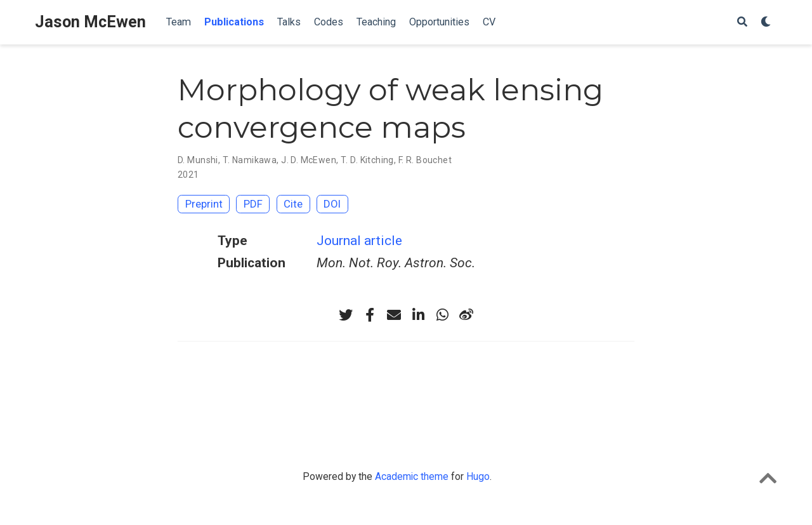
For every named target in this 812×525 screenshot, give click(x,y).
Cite (293, 204)
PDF (253, 204)
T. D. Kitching (367, 160)
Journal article (359, 241)
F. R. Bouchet (425, 160)
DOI (332, 204)
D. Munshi (198, 160)
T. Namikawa (250, 160)
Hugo (478, 476)
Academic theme (412, 476)
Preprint (204, 204)
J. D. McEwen (309, 160)
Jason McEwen (90, 22)
